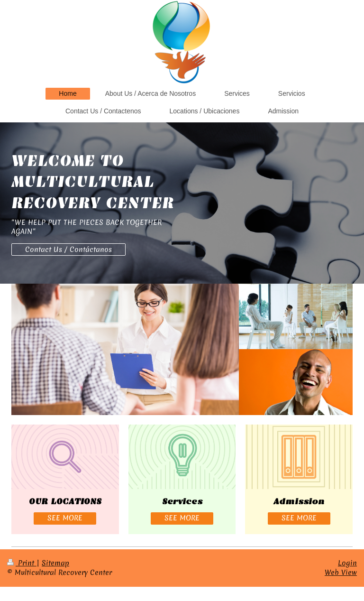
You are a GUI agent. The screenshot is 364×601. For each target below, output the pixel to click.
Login (347, 563)
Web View (341, 573)
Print (22, 563)
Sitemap (55, 563)
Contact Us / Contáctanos (68, 250)
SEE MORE (65, 518)
